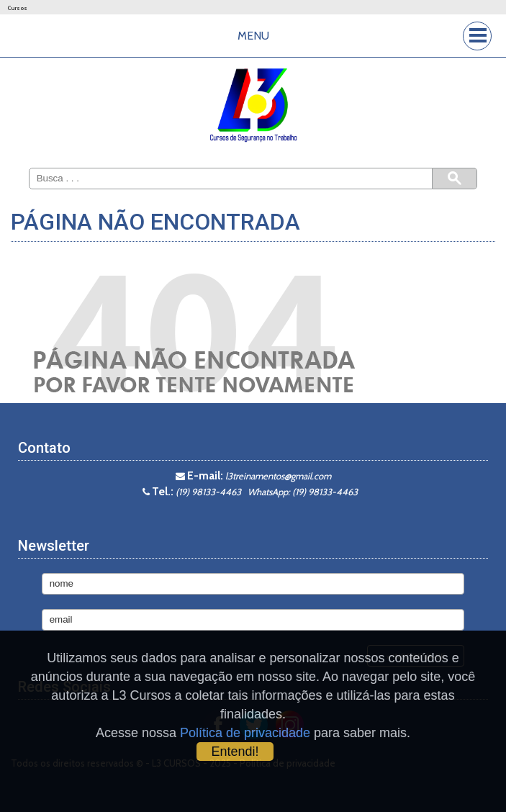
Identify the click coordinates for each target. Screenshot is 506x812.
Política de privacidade (245, 733)
